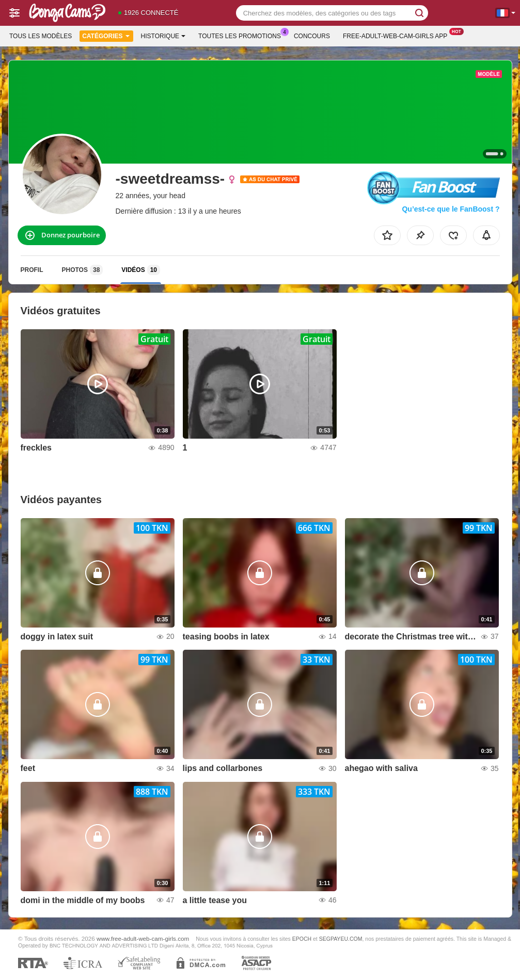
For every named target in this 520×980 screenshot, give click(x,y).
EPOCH (302, 939)
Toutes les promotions (242, 35)
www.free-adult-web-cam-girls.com (143, 938)
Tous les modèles (41, 36)
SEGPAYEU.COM (341, 939)
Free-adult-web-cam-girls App (398, 35)
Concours (312, 36)
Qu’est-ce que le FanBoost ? (451, 209)
